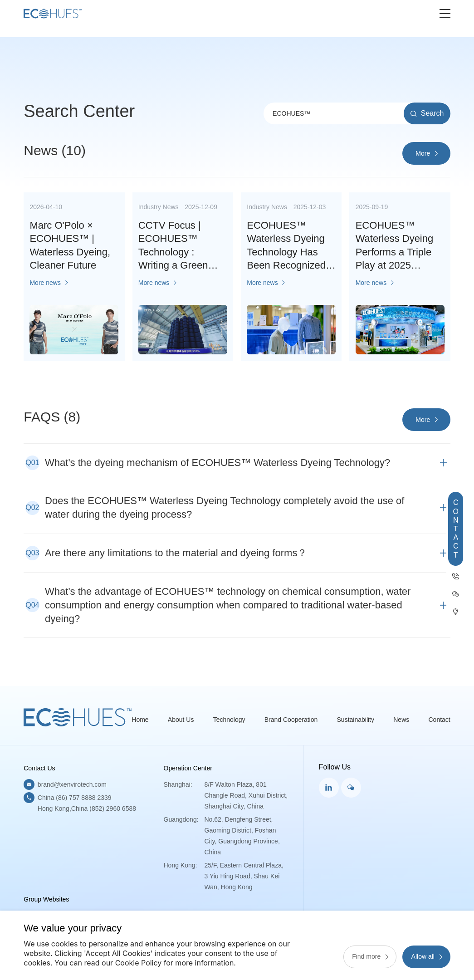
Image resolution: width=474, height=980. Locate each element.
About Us (181, 720)
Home (140, 720)
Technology (229, 720)
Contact (440, 720)
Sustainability (356, 720)
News (401, 720)
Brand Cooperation (291, 720)
